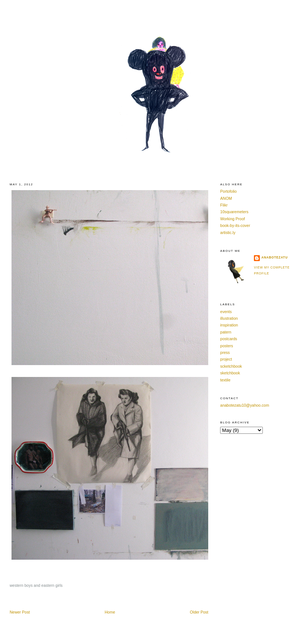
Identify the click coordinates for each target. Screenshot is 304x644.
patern (226, 332)
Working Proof (232, 219)
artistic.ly (228, 232)
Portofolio (228, 191)
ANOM (226, 198)
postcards (229, 339)
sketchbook (230, 373)
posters (226, 346)
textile (225, 380)
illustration (229, 318)
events (226, 312)
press (225, 352)
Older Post (199, 612)
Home (110, 612)
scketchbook (231, 366)
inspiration (229, 325)
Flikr (224, 205)
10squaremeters (234, 212)
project (226, 359)
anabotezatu (274, 258)
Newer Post (20, 612)
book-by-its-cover (235, 225)
